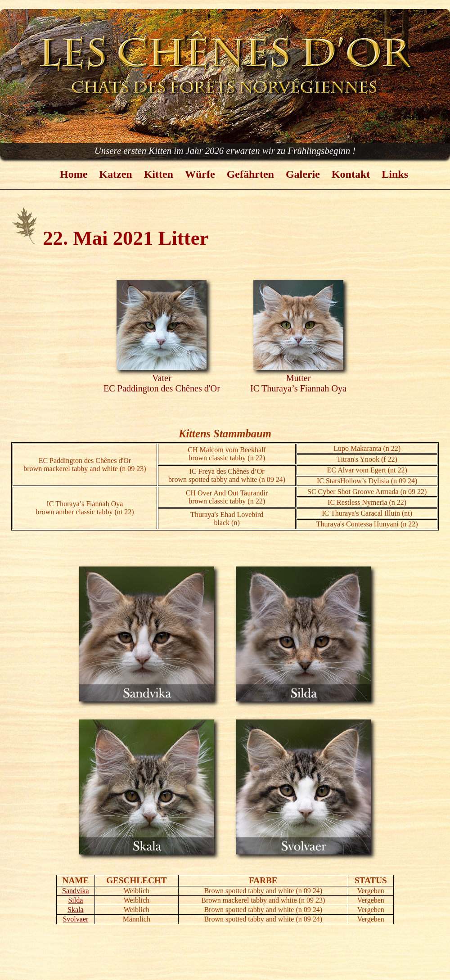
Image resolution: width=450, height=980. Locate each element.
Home (74, 174)
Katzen (115, 174)
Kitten (159, 174)
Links (395, 174)
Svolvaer (75, 919)
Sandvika (76, 891)
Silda (75, 900)
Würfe (200, 174)
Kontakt (351, 174)
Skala (76, 910)
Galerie (303, 174)
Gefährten (250, 174)
